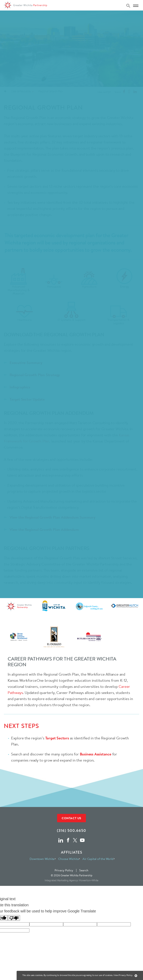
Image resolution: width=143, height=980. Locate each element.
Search (84, 870)
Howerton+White (89, 880)
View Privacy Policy (123, 975)
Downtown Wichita (42, 859)
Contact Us (71, 818)
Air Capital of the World (98, 859)
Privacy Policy (64, 870)
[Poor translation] (14, 918)
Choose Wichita (68, 859)
